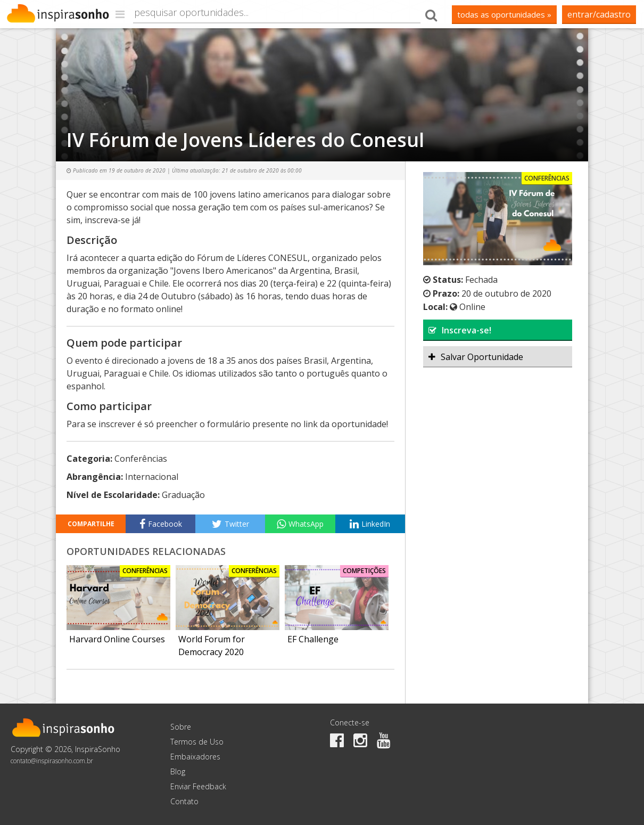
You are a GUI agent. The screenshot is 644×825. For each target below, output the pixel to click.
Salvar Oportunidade (476, 357)
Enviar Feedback (198, 786)
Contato (184, 801)
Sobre (181, 727)
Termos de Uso (197, 742)
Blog (178, 771)
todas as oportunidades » (504, 14)
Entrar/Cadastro (599, 14)
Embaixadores (195, 757)
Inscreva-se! (460, 330)
